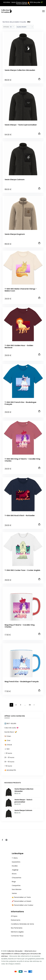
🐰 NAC (7, 749)
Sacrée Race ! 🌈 (11, 732)
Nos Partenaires (17, 928)
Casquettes (16, 885)
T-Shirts (15, 858)
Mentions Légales (17, 932)
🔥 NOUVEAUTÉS (10, 770)
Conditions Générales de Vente (22, 924)
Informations (17, 912)
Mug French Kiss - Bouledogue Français (22, 682)
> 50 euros (8, 766)
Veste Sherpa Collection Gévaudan (20, 70)
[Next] (34, 705)
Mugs (14, 882)
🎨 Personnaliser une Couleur (23, 905)
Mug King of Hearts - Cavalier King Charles (20, 626)
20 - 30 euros (9, 757)
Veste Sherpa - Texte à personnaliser (21, 125)
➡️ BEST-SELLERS (10, 723)
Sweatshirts (16, 862)
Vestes (14, 893)
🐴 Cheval (8, 745)
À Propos (14, 916)
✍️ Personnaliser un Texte (21, 897)
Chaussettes (17, 878)
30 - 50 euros (9, 762)
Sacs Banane (17, 889)
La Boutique (18, 853)
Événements (16, 920)
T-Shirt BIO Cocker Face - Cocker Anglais (22, 570)
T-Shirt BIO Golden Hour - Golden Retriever (19, 346)
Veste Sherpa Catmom (15, 180)
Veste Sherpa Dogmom (15, 234)
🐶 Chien (8, 736)
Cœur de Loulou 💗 (11, 728)
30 (30, 705)
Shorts (14, 874)
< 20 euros (8, 753)
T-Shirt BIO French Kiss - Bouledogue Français (20, 403)
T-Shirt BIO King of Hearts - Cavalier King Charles (22, 460)
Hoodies (15, 866)
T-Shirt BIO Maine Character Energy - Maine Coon (21, 290)
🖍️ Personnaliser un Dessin (22, 901)
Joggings (15, 870)
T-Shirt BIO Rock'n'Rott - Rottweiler (20, 516)
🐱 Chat (7, 740)
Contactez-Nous (17, 936)
